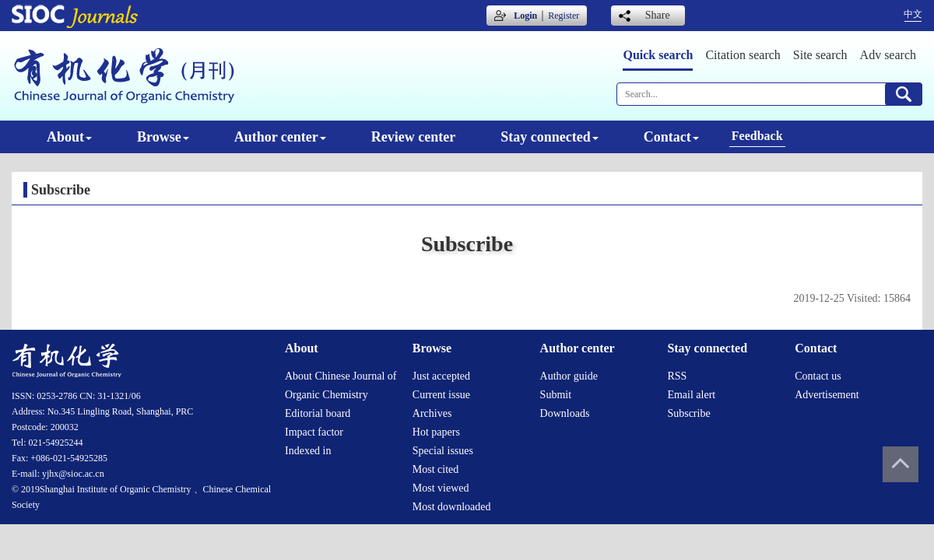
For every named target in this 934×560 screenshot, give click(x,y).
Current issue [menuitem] (441, 395)
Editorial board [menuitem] (318, 413)
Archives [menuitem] (432, 413)
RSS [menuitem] (677, 376)
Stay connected (550, 137)
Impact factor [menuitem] (314, 432)
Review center (413, 137)
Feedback (757, 136)
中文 (913, 14)
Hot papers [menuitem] (436, 432)
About (69, 137)
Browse (163, 137)
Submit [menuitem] (556, 395)
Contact (671, 137)
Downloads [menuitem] (565, 413)
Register (564, 16)
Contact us (818, 376)
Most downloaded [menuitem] (452, 507)
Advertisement (827, 395)
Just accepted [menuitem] (441, 376)
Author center (280, 137)
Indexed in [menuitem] (308, 451)
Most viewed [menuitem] (441, 488)
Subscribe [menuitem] (688, 413)
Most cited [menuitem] (436, 469)
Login (525, 16)
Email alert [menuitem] (691, 395)
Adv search (888, 55)
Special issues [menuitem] (443, 451)
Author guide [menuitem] (569, 376)
